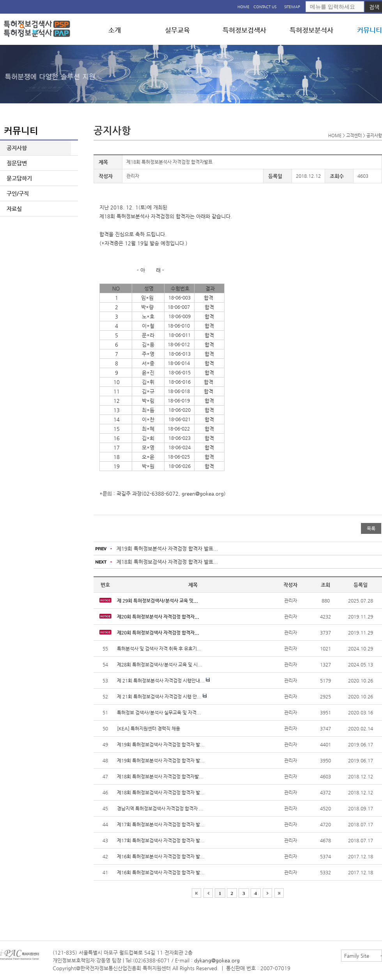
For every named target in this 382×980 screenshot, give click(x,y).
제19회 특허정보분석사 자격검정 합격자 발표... (167, 548)
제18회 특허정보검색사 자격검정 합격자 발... (161, 792)
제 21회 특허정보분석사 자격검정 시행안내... (163, 681)
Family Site (357, 956)
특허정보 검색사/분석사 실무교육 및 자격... (159, 712)
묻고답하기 (18, 178)
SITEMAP (292, 7)
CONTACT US (265, 7)
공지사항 (15, 148)
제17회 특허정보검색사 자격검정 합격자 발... (161, 840)
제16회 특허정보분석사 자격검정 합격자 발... (161, 856)
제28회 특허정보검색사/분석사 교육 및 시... (160, 665)
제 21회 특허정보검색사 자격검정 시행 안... (162, 696)
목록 (371, 528)
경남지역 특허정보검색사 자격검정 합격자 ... (160, 808)
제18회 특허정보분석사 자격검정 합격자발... (160, 776)
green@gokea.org (203, 494)
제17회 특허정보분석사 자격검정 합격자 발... (161, 824)
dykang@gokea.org (217, 960)
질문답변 (15, 163)
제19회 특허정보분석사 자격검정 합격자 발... (161, 760)
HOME (243, 7)
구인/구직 (16, 193)
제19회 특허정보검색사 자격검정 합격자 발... (161, 744)
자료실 (13, 209)
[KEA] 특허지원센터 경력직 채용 (149, 728)
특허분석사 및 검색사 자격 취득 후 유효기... (159, 649)
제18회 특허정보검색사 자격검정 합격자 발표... (167, 562)
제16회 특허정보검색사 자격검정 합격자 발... (161, 872)
